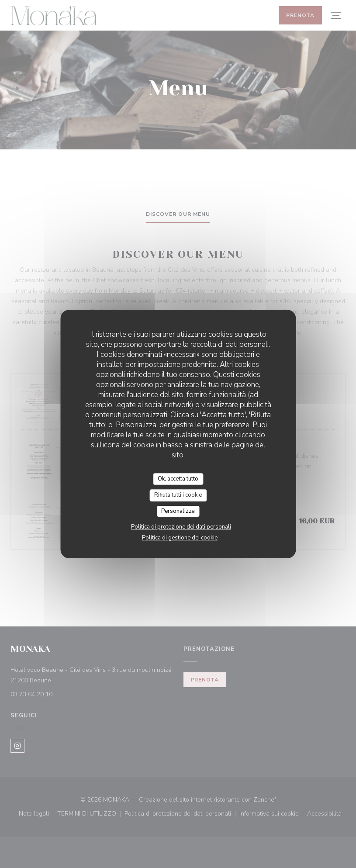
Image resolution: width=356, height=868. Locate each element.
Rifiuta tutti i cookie (178, 495)
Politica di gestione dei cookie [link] (180, 538)
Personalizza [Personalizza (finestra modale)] (178, 511)
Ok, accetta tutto (178, 479)
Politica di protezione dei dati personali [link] (181, 527)
